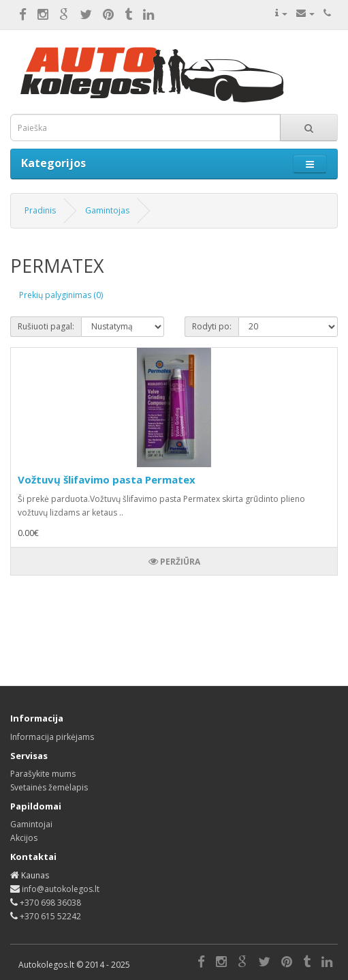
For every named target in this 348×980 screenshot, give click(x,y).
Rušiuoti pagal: (46, 326)
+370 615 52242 (50, 916)
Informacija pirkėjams (52, 737)
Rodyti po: (212, 326)
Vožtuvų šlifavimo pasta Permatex (107, 479)
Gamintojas (107, 210)
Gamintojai (31, 824)
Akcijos (24, 838)
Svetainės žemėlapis (49, 787)
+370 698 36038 (50, 903)
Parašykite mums (43, 774)
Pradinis (40, 210)
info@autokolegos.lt (61, 889)
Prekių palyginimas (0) (61, 295)
